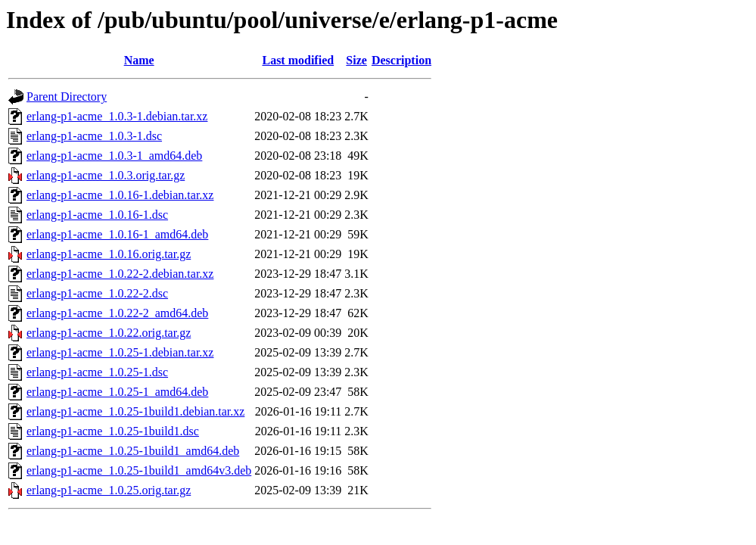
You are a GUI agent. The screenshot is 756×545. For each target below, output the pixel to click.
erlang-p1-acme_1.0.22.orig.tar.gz (109, 333)
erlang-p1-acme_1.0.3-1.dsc (94, 136)
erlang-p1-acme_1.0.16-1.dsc (97, 215)
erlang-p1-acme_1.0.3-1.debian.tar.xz (117, 116)
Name (139, 60)
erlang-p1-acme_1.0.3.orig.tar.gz (106, 175)
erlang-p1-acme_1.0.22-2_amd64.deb (117, 313)
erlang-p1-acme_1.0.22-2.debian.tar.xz (120, 274)
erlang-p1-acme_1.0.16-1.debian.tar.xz (120, 195)
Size (356, 60)
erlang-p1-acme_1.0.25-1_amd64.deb (117, 392)
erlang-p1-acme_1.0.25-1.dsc (97, 372)
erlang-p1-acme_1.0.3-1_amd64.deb (114, 156)
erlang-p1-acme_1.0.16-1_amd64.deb (117, 234)
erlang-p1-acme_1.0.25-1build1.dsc (113, 431)
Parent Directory (67, 97)
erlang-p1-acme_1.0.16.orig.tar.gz (109, 254)
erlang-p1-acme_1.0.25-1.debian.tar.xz (120, 352)
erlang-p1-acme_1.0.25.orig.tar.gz (109, 490)
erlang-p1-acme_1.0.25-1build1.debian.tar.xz (135, 411)
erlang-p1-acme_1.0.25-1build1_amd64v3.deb (139, 470)
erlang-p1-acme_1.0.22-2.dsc (97, 293)
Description (401, 60)
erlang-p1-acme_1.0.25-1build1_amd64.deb (133, 451)
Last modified (298, 60)
